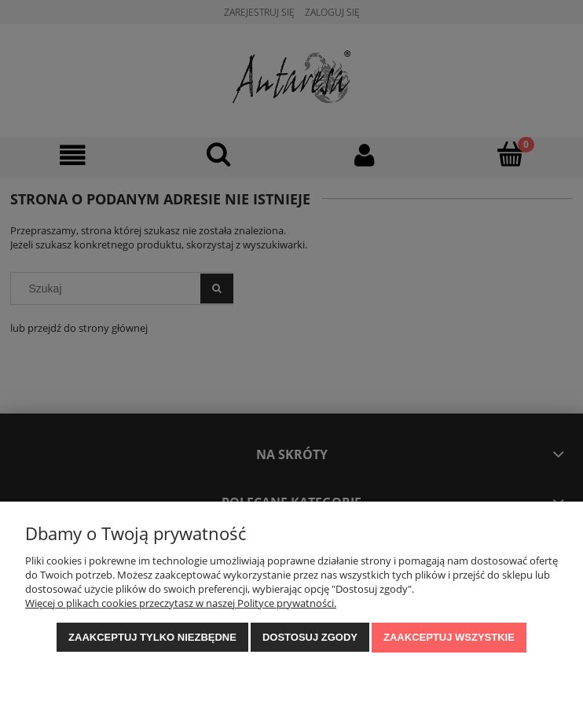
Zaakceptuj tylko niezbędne (152, 637)
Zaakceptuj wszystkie (449, 637)
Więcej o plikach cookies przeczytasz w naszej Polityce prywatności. (181, 603)
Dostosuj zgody (310, 637)
